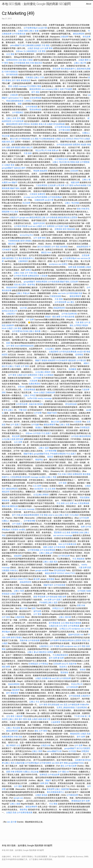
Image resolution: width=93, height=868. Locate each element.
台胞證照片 (11, 314)
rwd (82, 635)
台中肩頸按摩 (60, 302)
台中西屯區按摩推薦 (68, 352)
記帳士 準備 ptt (23, 293)
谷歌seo (19, 51)
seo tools (62, 293)
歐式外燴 (24, 331)
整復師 (48, 317)
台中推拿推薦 (54, 282)
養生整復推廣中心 (69, 69)
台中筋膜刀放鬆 (62, 226)
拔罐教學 (10, 325)
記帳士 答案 (65, 425)
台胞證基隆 (20, 617)
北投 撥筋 (22, 60)
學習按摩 (42, 597)
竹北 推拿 (14, 212)
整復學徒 (39, 460)
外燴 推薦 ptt (53, 150)
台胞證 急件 (22, 375)
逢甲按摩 (37, 611)
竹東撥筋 (29, 77)
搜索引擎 (46, 719)
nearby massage (45, 398)
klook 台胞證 (7, 328)
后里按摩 (74, 171)
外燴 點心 (14, 570)
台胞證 (38, 678)
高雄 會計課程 (20, 285)
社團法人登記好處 (31, 772)
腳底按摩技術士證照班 (68, 217)
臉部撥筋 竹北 (12, 258)
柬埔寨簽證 (26, 80)
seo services (82, 258)
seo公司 (65, 664)
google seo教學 (42, 570)
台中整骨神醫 (51, 451)
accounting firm (26, 235)
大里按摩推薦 (16, 477)
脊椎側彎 (50, 789)
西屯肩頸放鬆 (71, 404)
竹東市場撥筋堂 (11, 72)
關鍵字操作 (48, 585)
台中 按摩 (30, 320)
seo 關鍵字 (13, 182)
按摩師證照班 (12, 60)
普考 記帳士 (8, 410)
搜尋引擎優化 (26, 241)
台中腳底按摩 (74, 705)
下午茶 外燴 (79, 716)
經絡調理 (43, 171)
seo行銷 (23, 308)
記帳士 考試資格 (13, 728)
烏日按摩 (26, 203)
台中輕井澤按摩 (21, 226)
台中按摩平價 (56, 640)
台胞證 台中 (41, 226)
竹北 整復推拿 (79, 559)
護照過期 (20, 439)
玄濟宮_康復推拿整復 (66, 708)
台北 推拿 (52, 489)
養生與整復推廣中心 (56, 792)
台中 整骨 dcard (13, 346)
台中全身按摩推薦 (47, 550)
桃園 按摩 (10, 147)
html (49, 252)
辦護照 (18, 147)
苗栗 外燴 (81, 605)
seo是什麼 (43, 28)
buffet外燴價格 (80, 185)
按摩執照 (43, 775)
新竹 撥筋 (35, 92)
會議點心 (39, 427)
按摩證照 (42, 194)
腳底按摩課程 (79, 34)
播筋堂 (44, 252)
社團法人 (6, 521)
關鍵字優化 (15, 188)
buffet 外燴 (32, 398)
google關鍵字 (8, 168)
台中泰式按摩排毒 (69, 314)
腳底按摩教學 (75, 296)
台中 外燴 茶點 (31, 273)
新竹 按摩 (53, 658)
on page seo (29, 197)
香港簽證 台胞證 (9, 594)
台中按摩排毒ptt (31, 28)
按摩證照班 (32, 375)
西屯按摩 (57, 69)
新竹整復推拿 (55, 623)
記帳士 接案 (15, 804)
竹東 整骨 (80, 322)
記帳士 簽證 (44, 448)
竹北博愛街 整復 (34, 86)
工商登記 (28, 101)
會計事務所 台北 (13, 745)
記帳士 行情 (39, 77)
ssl (68, 772)
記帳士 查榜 (37, 751)
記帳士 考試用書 (72, 203)
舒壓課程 (58, 229)
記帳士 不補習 (14, 366)
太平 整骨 (69, 185)
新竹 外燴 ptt (17, 515)
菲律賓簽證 (85, 427)
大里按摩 (44, 276)
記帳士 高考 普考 (13, 118)
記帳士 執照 (64, 515)
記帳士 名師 (59, 89)
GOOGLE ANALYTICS (75, 139)
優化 (36, 731)
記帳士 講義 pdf (46, 553)
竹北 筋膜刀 (46, 433)
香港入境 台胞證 (46, 124)
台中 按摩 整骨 (46, 48)
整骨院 (40, 404)
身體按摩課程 (42, 282)
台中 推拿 (63, 483)
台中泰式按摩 (71, 766)
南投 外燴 (30, 63)
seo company (47, 89)
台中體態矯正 (18, 112)
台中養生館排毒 (68, 317)
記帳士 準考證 (30, 395)
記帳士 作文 (35, 702)
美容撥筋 (34, 124)
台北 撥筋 (35, 139)
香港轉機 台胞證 (84, 267)
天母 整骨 (59, 299)
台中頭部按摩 (18, 121)
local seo (32, 226)
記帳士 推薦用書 (62, 789)
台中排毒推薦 (19, 63)
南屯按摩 (87, 37)
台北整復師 (49, 375)
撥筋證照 (6, 492)
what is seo (53, 515)
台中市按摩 (84, 518)
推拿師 (83, 670)
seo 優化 (70, 302)
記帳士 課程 (13, 719)
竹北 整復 (53, 804)
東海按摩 (26, 477)
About (89, 4)
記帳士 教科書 (35, 331)
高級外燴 (33, 404)
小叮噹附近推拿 (61, 159)
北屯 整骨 (63, 626)
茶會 (80, 293)
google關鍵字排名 (42, 454)
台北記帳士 (50, 349)
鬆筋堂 (50, 457)
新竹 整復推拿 (12, 693)
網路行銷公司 (27, 147)
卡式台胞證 (74, 515)
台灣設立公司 (65, 629)
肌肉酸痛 (73, 369)
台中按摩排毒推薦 (62, 127)
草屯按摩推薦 (59, 124)
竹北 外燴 (62, 474)
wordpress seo (55, 264)
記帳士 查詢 (9, 763)
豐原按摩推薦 (35, 110)
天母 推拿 (28, 153)
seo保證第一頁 (41, 489)
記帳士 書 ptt (33, 652)
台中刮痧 (37, 433)
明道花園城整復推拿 (15, 101)
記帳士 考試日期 (60, 162)
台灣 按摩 (60, 185)
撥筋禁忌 (12, 244)
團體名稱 (14, 506)
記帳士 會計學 (80, 63)
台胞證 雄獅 (37, 719)
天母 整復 (44, 515)
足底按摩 (52, 185)
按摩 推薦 (72, 267)
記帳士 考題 (51, 477)
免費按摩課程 (35, 384)
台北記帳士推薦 (9, 439)
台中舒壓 (16, 331)
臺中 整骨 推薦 (25, 719)
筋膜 (8, 343)
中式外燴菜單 (62, 360)
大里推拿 (33, 194)
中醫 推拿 (23, 410)
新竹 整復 (64, 763)
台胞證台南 (54, 626)
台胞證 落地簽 (34, 48)
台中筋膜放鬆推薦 (64, 145)
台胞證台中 (14, 217)
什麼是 (30, 60)
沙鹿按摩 (64, 37)
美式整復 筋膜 (73, 162)
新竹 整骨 (16, 80)
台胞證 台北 (60, 139)
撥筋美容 (38, 63)
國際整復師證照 (27, 346)
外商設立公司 (58, 608)
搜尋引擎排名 (24, 124)
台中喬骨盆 (43, 664)
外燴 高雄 (18, 737)
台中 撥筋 (62, 772)
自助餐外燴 (46, 678)
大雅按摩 (19, 716)
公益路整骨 (56, 722)
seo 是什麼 (12, 822)
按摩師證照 (77, 474)
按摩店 (65, 264)
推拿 (16, 509)
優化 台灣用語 (76, 325)
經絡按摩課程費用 (31, 515)
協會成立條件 (20, 168)
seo (76, 503)
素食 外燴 (81, 209)
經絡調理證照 (82, 247)
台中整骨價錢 (72, 293)
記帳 (43, 217)
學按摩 (36, 171)
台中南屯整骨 (45, 763)
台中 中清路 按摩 (57, 646)
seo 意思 (64, 705)
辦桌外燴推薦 (75, 623)
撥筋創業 (72, 360)
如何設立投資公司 (10, 311)
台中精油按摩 (54, 775)
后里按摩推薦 (35, 98)
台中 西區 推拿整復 (60, 247)
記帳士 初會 (19, 273)
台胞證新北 (44, 646)
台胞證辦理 (54, 352)
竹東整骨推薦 (14, 241)
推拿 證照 (10, 142)
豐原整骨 (58, 533)
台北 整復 (10, 54)
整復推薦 (71, 229)
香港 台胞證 (13, 86)
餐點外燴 (6, 506)
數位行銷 (14, 139)
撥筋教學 (16, 690)
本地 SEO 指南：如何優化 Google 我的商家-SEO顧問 (36, 4)
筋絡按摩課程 (14, 684)
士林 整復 (17, 328)
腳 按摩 (37, 579)
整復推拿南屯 (12, 287)
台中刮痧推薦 (60, 585)
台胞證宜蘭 (20, 763)
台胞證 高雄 (85, 734)
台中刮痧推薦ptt (55, 197)
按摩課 (50, 652)
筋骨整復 (79, 355)
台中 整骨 (37, 614)
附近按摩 (16, 436)
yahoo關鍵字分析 (17, 45)
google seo (24, 217)
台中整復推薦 (24, 139)
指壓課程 (76, 145)
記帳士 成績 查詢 (50, 562)
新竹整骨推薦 (12, 75)
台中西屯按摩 (22, 404)
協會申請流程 (39, 223)
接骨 (34, 608)
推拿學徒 (31, 285)
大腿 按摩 (83, 568)
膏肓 (65, 229)
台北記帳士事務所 (43, 372)
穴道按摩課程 (42, 185)
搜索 (20, 104)
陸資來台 (63, 667)
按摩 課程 (44, 783)
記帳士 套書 (34, 31)
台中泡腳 (37, 378)
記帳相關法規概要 (33, 45)
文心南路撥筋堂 (30, 51)
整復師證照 (75, 734)
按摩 (83, 527)
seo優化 (42, 477)
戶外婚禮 (68, 89)
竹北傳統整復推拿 (47, 139)
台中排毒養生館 (19, 34)
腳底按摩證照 (12, 124)
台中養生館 (81, 360)
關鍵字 (38, 360)
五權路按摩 (39, 200)
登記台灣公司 (41, 150)
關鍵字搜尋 (52, 413)
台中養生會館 (64, 130)
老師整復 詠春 (77, 533)
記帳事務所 (23, 261)
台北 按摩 (18, 442)
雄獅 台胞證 (48, 547)
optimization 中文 (16, 98)
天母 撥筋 (46, 45)
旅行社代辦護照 (44, 247)
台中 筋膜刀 (15, 425)
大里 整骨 (42, 51)
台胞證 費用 (83, 60)
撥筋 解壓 (56, 317)
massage (23, 86)
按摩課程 (51, 226)
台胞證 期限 (23, 31)
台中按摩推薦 (74, 626)
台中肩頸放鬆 (52, 597)
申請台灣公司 (77, 684)
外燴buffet (85, 705)
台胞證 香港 (9, 165)
